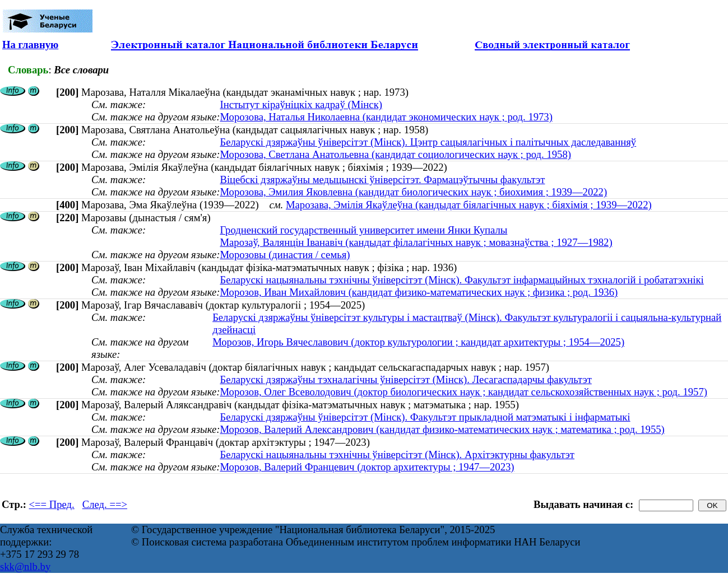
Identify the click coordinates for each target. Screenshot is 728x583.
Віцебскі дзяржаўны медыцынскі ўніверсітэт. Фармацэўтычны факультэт (382, 179)
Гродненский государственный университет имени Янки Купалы (363, 230)
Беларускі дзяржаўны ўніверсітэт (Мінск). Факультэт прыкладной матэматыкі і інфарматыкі (425, 417)
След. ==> (105, 504)
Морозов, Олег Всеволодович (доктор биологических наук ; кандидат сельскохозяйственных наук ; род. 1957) (463, 392)
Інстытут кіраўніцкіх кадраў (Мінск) (301, 104)
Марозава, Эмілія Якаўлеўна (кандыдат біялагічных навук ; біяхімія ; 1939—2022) (469, 205)
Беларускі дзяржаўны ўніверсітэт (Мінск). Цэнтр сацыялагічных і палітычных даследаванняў (428, 142)
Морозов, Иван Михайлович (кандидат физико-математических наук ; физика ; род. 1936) (419, 292)
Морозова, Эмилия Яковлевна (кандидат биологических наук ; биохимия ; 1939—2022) (413, 192)
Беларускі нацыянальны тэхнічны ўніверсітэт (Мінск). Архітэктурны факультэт (397, 454)
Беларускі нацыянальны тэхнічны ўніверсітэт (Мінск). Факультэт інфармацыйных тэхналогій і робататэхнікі (462, 280)
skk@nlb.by (25, 566)
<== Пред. (52, 504)
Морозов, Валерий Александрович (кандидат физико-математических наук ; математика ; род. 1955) (442, 429)
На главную (30, 45)
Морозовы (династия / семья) (285, 255)
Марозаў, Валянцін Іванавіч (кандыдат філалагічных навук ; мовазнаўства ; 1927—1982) (416, 242)
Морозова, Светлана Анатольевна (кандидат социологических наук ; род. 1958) (395, 154)
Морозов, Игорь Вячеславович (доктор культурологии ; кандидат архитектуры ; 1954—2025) (418, 342)
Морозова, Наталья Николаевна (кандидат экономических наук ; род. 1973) (386, 117)
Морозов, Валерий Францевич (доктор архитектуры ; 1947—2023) (367, 467)
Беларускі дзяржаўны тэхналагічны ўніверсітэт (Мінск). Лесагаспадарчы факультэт (405, 379)
